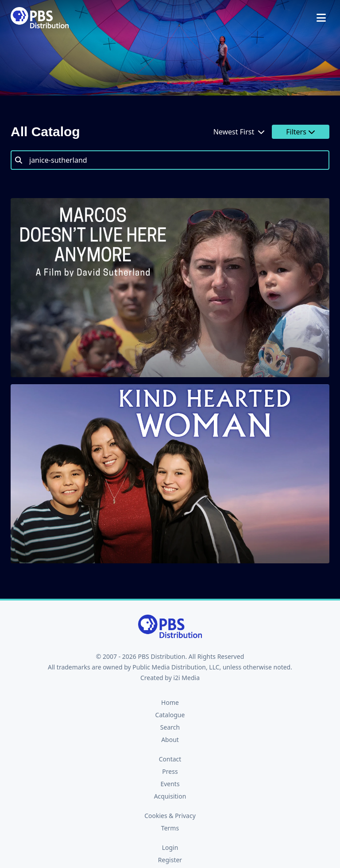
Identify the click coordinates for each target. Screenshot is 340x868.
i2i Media (186, 678)
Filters (301, 132)
